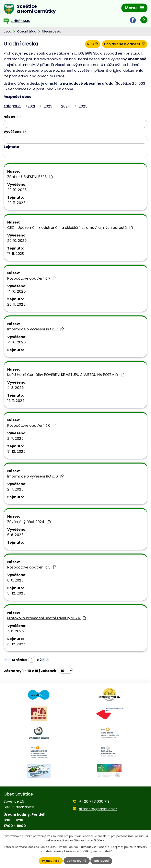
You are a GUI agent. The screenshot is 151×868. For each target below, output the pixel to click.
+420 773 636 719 (94, 801)
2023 (48, 106)
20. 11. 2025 (16, 203)
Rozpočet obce (17, 97)
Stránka (19, 660)
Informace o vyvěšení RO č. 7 (36, 329)
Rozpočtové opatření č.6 (32, 425)
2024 (66, 106)
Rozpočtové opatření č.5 (32, 567)
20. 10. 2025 (17, 190)
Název (11, 117)
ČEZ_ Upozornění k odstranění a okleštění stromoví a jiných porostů (70, 228)
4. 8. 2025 (16, 388)
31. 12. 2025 (16, 451)
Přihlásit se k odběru (125, 44)
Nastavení (101, 861)
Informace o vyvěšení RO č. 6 (36, 476)
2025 (83, 106)
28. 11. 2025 (16, 304)
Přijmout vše (51, 861)
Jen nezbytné (77, 861)
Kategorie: (12, 106)
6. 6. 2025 (15, 535)
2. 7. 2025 (15, 438)
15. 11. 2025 (16, 401)
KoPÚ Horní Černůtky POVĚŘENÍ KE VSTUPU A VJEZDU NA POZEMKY (66, 375)
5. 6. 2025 (16, 631)
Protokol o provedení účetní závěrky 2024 (46, 618)
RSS (93, 44)
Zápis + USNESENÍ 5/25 (30, 177)
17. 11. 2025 (16, 254)
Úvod (7, 31)
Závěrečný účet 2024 (29, 522)
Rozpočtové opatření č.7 (32, 278)
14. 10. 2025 (17, 291)
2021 (31, 106)
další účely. (97, 840)
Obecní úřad (27, 31)
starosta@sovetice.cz (98, 809)
